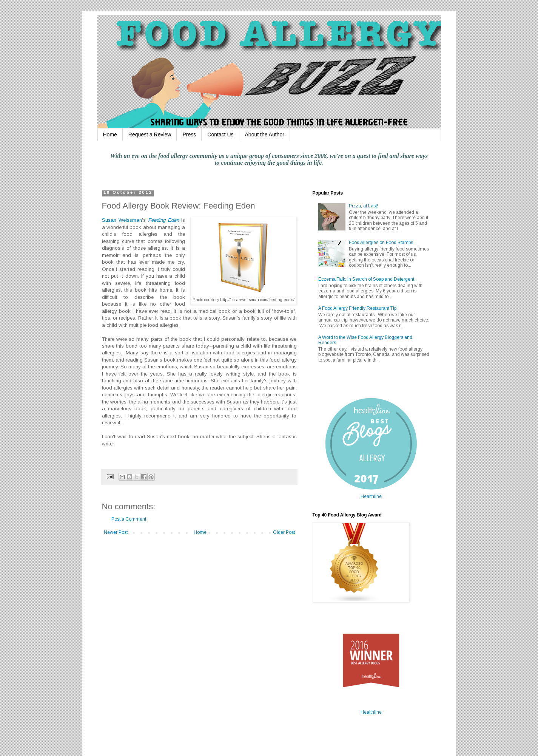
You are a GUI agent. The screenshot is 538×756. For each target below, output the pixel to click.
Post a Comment (129, 519)
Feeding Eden (163, 220)
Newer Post (116, 532)
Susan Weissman (122, 220)
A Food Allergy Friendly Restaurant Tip (357, 308)
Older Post (284, 532)
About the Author (265, 135)
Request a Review (150, 135)
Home (110, 135)
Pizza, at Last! (363, 206)
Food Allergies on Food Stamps (381, 243)
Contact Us (220, 135)
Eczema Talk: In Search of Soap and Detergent (366, 279)
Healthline (371, 496)
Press (189, 135)
